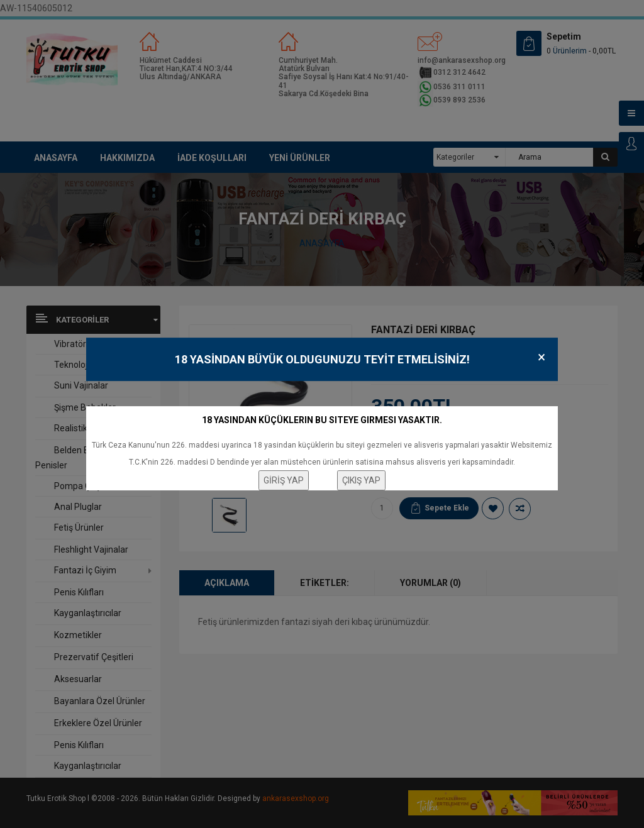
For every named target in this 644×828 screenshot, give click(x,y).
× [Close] (541, 357)
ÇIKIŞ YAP (361, 480)
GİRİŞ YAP (284, 480)
